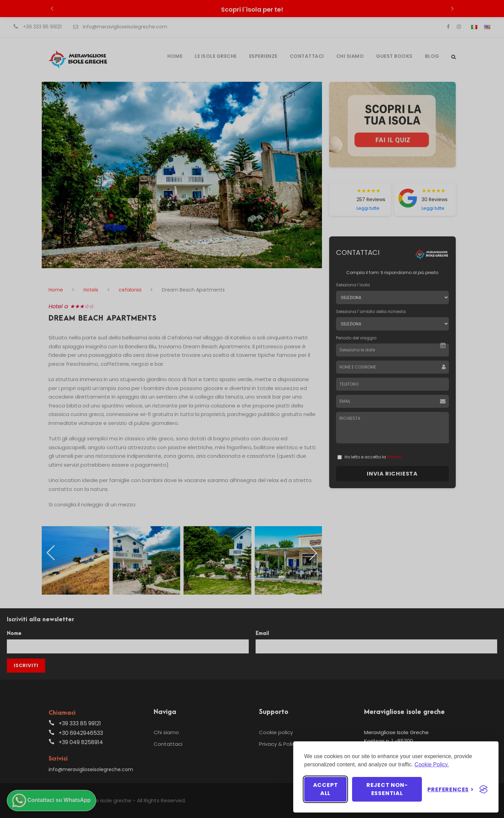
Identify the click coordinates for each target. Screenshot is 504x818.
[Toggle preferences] (451, 789)
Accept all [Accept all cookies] (326, 789)
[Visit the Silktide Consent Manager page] (483, 789)
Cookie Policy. (432, 764)
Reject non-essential (387, 789)
